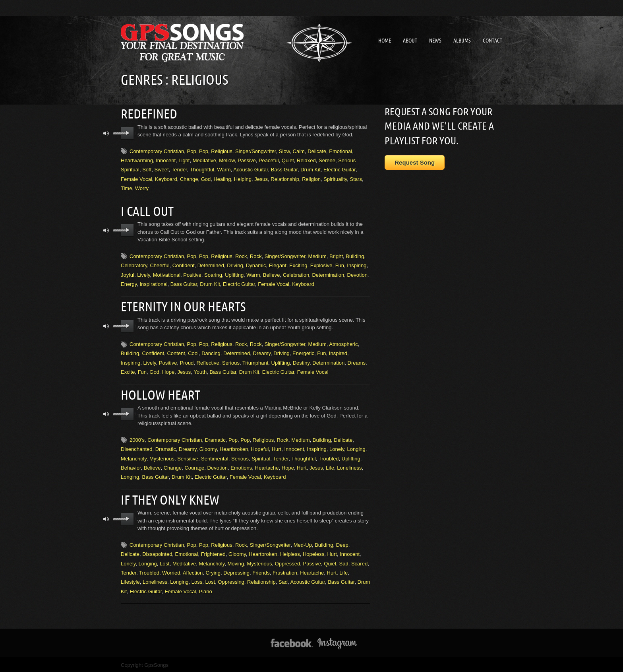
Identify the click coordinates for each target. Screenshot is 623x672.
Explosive (321, 265)
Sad (344, 562)
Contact (492, 41)
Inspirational (153, 283)
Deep (342, 543)
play (127, 133)
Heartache (267, 466)
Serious (231, 362)
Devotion (357, 274)
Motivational (167, 274)
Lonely (337, 448)
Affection (193, 571)
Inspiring (357, 265)
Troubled (329, 457)
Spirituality (335, 179)
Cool (193, 352)
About (410, 41)
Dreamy (262, 352)
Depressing (236, 571)
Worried (171, 571)
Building (355, 255)
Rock (241, 255)
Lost (165, 562)
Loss (197, 580)
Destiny (301, 362)
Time (126, 188)
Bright (336, 255)
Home (385, 41)
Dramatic (215, 438)
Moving (236, 562)
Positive (192, 274)
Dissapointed (157, 552)
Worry (142, 188)
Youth (200, 371)
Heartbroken (234, 448)
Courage (194, 466)
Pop (192, 151)
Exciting (298, 265)
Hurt (277, 448)
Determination (328, 274)
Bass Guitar (284, 169)
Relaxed (306, 160)
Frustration (285, 571)
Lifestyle (130, 580)
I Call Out (147, 210)
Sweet (162, 169)
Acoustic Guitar (251, 169)
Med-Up (303, 543)
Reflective (208, 362)
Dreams (357, 362)
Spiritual (261, 457)
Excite (128, 371)
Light (184, 160)
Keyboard (166, 179)
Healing (222, 179)
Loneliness (349, 466)
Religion (311, 179)
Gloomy (208, 448)
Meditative (204, 160)
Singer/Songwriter (256, 151)
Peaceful (269, 160)
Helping (243, 179)
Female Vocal (136, 179)
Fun (340, 265)
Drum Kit (311, 169)
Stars (356, 179)
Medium (317, 255)
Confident (184, 265)
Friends (261, 571)
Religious (222, 151)
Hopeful (260, 448)
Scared (359, 562)
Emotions (241, 466)
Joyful (128, 274)
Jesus (261, 179)
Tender (179, 169)
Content (176, 352)
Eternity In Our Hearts (183, 305)
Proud (187, 362)
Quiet (288, 160)
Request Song (415, 162)
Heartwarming (137, 160)
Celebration (296, 274)
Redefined (149, 113)
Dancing (211, 352)
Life (330, 466)
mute (106, 133)
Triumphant (255, 362)
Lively (143, 274)
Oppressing (231, 580)
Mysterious (162, 457)
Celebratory (134, 265)
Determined (211, 265)
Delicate (317, 151)
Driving (235, 265)
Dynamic (256, 265)
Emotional (341, 151)
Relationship (285, 179)
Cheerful (160, 265)
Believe (272, 274)
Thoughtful (202, 169)
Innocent (166, 160)
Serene (327, 160)
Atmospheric (343, 343)
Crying (213, 571)
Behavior (131, 466)
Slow (284, 151)
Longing (356, 448)
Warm (224, 169)
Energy (129, 283)
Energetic (303, 352)
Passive (247, 160)
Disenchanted (137, 448)
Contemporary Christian (157, 151)
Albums (462, 41)
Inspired (338, 352)
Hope (168, 371)
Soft (147, 169)
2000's (137, 438)
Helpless (290, 552)
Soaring (213, 274)
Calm (299, 151)
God (206, 179)
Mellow (227, 160)
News (435, 41)
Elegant (278, 265)
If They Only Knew (170, 498)
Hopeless (313, 552)
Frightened (213, 552)
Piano (206, 589)
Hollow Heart (161, 393)
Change (189, 179)
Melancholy (134, 457)
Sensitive (188, 457)
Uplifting (234, 274)
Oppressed (288, 562)
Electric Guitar (340, 169)
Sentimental (215, 457)
